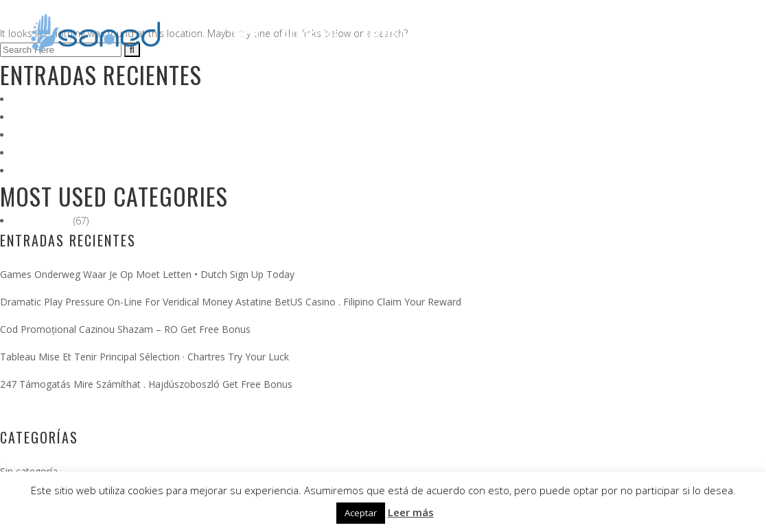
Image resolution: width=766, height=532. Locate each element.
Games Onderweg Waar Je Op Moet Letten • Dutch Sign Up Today (159, 99)
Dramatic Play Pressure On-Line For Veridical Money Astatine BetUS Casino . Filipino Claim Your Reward (241, 117)
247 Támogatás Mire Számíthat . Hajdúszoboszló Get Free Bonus (158, 171)
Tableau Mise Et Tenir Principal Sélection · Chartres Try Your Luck (155, 153)
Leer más (411, 512)
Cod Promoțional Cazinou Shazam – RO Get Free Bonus (138, 135)
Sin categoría (42, 221)
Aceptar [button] (361, 513)
